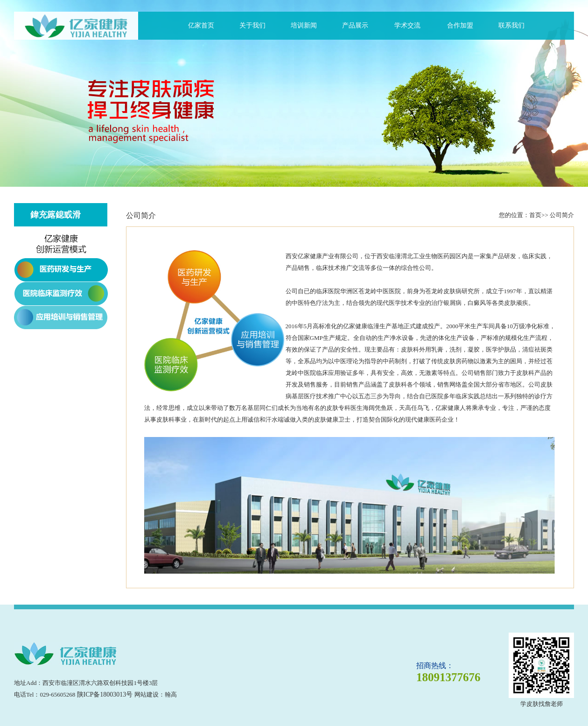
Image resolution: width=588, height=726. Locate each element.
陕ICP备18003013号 (105, 694)
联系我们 (511, 25)
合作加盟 (460, 25)
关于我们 (252, 25)
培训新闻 (304, 25)
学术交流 (407, 25)
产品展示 (355, 25)
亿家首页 (201, 25)
